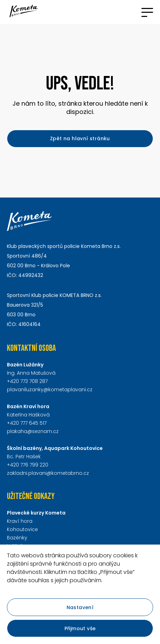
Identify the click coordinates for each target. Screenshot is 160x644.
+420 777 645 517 (27, 423)
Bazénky (17, 538)
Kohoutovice (22, 529)
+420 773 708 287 (27, 381)
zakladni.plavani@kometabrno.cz (48, 473)
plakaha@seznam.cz (33, 431)
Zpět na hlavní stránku (80, 138)
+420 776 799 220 (28, 465)
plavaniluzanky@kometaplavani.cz (50, 390)
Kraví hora (20, 521)
